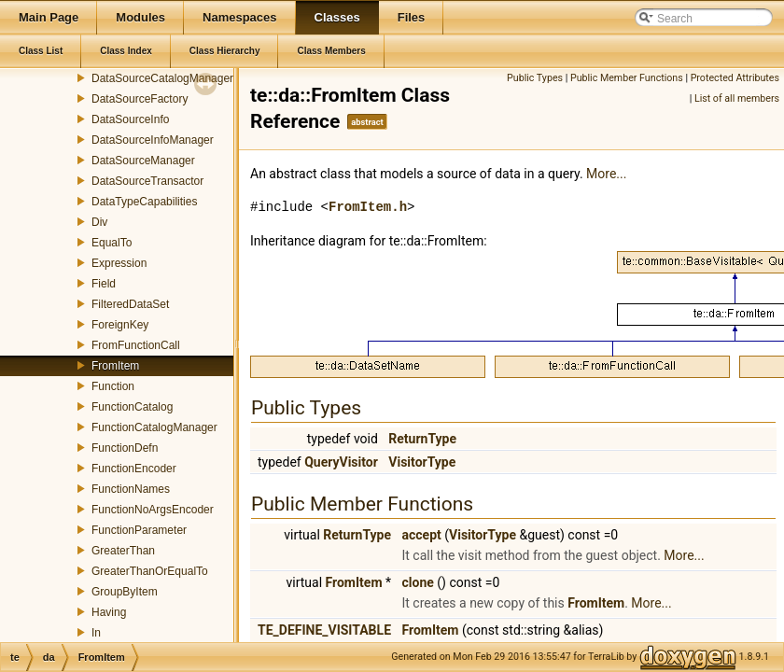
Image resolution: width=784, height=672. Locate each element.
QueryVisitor (341, 462)
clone (418, 582)
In (96, 633)
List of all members (737, 98)
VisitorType (422, 462)
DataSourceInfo (130, 119)
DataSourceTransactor (147, 181)
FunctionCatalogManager (154, 427)
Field (104, 284)
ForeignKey (120, 325)
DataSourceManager (143, 161)
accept (422, 535)
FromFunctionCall (136, 345)
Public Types (535, 78)
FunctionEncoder (134, 469)
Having (109, 612)
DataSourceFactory (140, 99)
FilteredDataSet (130, 304)
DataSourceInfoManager (153, 140)
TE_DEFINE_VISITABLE (324, 630)
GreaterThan (123, 551)
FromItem (115, 366)
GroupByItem (125, 592)
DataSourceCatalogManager (162, 78)
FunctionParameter (139, 530)
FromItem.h (368, 207)
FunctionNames (131, 489)
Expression (119, 263)
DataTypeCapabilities (144, 202)
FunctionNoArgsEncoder (153, 510)
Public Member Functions (627, 78)
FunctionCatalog (132, 407)
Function (113, 386)
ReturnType (422, 439)
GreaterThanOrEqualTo (150, 571)
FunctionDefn (125, 448)
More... (606, 174)
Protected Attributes (735, 78)
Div (99, 222)
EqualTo (112, 243)
